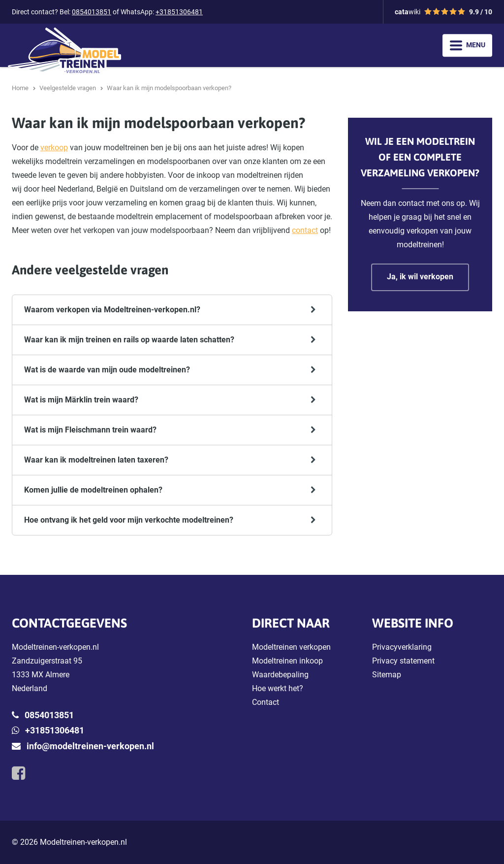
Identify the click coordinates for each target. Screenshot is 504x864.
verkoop (54, 148)
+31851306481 (179, 12)
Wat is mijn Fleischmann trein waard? (90, 430)
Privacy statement (403, 661)
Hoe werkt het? (278, 688)
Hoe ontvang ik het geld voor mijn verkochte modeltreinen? (129, 520)
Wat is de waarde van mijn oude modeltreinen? (107, 370)
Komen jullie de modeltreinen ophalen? (93, 490)
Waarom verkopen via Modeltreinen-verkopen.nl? (112, 310)
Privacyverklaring (402, 647)
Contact (266, 702)
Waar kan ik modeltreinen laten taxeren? (96, 460)
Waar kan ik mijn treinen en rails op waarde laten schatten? (129, 340)
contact (305, 230)
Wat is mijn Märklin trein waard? (81, 400)
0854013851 (92, 12)
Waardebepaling (280, 675)
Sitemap (387, 675)
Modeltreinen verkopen (291, 647)
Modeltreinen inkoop (287, 661)
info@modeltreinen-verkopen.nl (90, 746)
